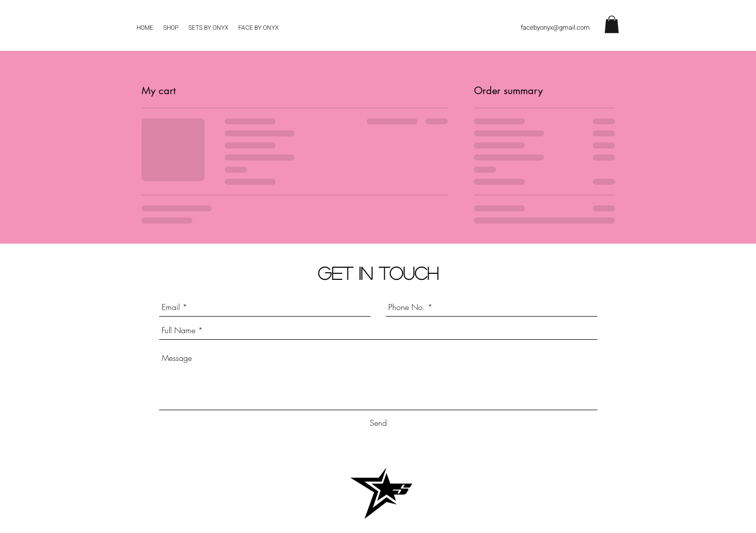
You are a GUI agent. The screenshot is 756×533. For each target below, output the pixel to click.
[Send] (378, 423)
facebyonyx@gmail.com (555, 27)
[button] (612, 24)
